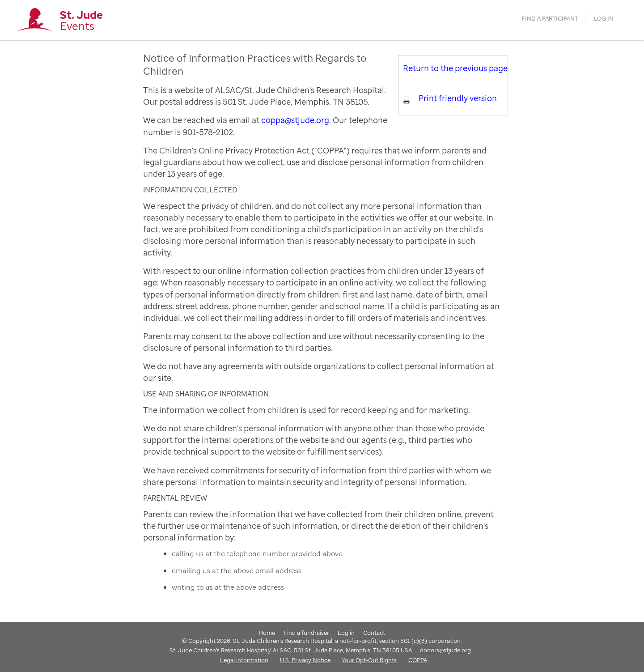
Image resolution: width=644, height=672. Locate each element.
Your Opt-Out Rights (369, 660)
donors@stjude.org (445, 650)
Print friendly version (458, 98)
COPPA (418, 660)
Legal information (244, 660)
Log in (604, 19)
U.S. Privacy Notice (305, 660)
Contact (374, 633)
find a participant (550, 19)
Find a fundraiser (306, 633)
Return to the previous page (455, 68)
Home (267, 633)
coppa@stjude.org (295, 120)
